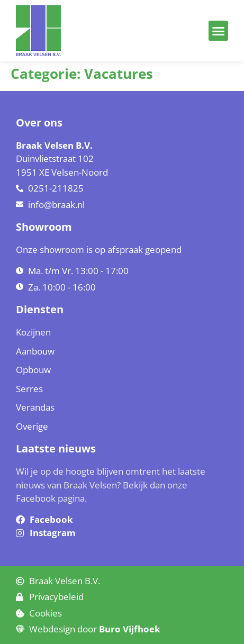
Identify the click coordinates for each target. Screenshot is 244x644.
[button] (219, 31)
